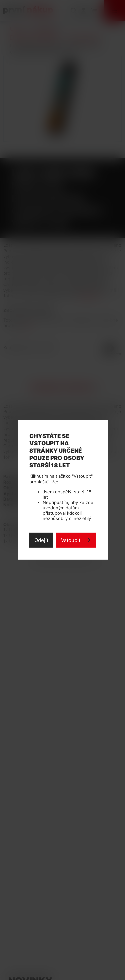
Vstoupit (71, 540)
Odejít (41, 540)
